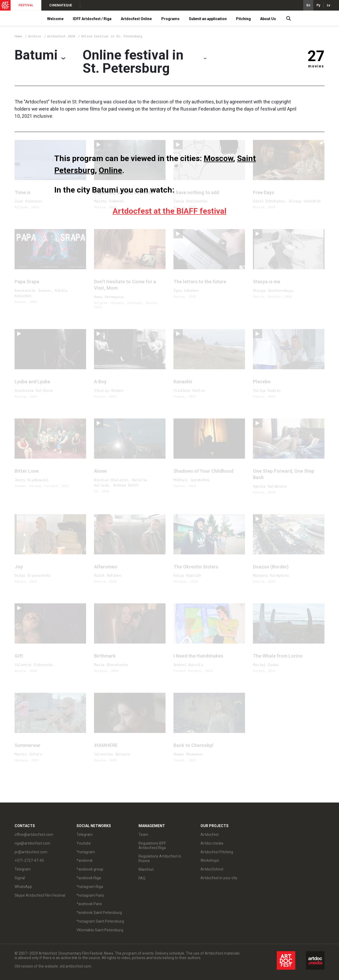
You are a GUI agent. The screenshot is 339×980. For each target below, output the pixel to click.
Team (143, 835)
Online (110, 170)
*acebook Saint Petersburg (99, 913)
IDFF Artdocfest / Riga (92, 19)
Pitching (243, 19)
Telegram (23, 869)
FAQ (142, 878)
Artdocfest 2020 (62, 36)
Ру (318, 5)
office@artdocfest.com (34, 835)
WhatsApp (23, 887)
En (308, 5)
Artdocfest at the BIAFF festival (169, 211)
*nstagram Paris (90, 895)
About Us (268, 19)
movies (316, 66)
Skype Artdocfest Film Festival (40, 895)
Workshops (210, 860)
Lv (329, 5)
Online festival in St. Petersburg (112, 36)
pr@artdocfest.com (31, 852)
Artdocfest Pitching (217, 852)
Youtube (84, 843)
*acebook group (90, 869)
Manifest (146, 869)
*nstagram (86, 852)
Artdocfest (210, 835)
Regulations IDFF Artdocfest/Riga (152, 845)
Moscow (218, 158)
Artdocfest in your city (219, 878)
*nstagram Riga (90, 887)
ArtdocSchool (212, 869)
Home (18, 36)
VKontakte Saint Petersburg (100, 930)
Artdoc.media (212, 843)
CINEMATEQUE (61, 5)
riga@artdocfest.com (32, 843)
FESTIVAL (26, 5)
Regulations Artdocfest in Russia (160, 858)
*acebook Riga (89, 878)
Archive (35, 36)
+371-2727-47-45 (29, 860)
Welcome (55, 19)
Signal (20, 878)
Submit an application (208, 19)
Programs (170, 19)
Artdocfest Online (136, 19)
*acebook (85, 860)
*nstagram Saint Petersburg (100, 921)
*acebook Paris (89, 904)
